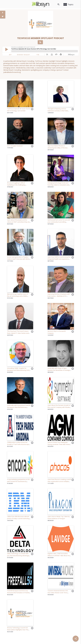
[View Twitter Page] (3, 16)
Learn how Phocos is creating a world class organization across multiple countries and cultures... (59, 481)
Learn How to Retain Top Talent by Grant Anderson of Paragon (59, 518)
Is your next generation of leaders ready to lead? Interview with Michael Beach (19, 259)
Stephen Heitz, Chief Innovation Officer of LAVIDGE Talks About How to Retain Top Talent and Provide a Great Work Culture (59, 557)
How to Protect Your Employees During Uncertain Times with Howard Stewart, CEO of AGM (59, 444)
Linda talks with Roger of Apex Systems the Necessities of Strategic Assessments (59, 370)
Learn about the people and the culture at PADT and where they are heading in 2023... (18, 222)
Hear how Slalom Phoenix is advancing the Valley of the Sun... (58, 147)
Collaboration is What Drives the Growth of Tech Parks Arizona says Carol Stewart (18, 444)
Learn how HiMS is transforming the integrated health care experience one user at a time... (59, 259)
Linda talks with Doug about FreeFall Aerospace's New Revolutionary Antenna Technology (19, 407)
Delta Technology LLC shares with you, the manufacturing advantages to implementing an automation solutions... (18, 557)
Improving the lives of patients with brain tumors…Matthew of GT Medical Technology (59, 296)
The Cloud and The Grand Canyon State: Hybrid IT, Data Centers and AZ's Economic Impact (18, 333)
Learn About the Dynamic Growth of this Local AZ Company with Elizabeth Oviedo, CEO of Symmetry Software (59, 407)
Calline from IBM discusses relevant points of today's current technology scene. (19, 519)
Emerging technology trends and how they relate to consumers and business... (58, 185)
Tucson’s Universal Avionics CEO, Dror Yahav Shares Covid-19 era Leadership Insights (58, 593)
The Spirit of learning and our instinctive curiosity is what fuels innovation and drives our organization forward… (58, 112)
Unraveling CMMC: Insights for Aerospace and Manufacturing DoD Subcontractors (18, 370)
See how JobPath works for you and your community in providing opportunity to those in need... (59, 222)
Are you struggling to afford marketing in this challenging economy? (16, 185)
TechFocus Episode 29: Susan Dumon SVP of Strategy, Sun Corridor (19, 110)
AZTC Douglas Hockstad (15, 146)
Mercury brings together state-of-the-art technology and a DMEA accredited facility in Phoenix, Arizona (19, 296)
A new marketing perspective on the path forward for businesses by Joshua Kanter (18, 481)
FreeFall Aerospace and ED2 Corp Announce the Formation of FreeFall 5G (18, 593)
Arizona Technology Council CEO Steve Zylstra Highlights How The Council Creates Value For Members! (18, 630)
